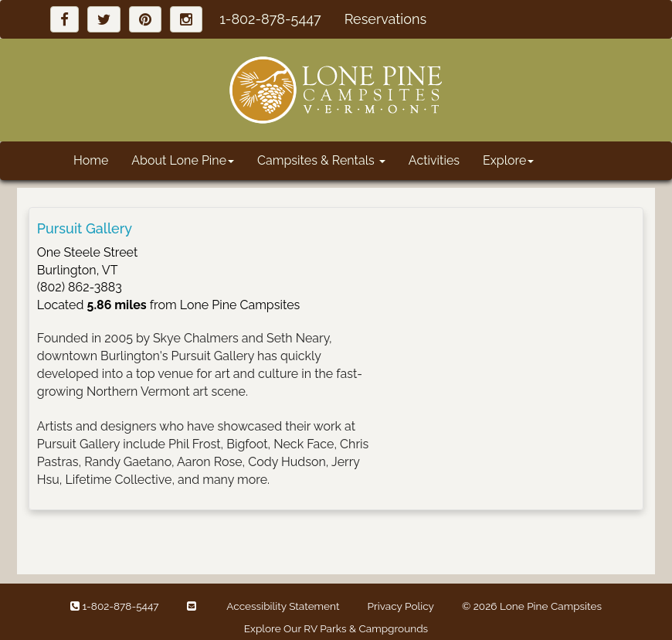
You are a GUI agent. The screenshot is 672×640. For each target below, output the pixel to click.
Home (91, 160)
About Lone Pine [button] (183, 160)
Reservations (386, 19)
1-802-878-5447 (270, 19)
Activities (434, 160)
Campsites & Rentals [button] (321, 160)
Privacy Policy (401, 606)
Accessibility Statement (283, 606)
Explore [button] (508, 160)
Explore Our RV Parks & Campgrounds (336, 628)
